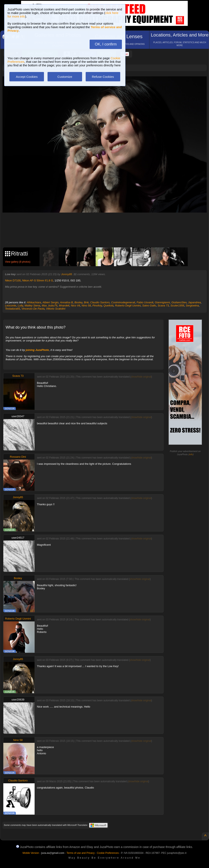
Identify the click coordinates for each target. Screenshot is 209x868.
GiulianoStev (179, 302)
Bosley (78, 302)
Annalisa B (66, 302)
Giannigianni (162, 302)
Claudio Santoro (100, 302)
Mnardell (64, 306)
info (191, 454)
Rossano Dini (18, 457)
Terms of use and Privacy (81, 853)
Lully (20, 306)
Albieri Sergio (51, 302)
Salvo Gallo (149, 306)
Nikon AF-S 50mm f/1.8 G (38, 280)
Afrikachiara (34, 302)
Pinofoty (97, 306)
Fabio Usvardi (145, 302)
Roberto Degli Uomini (128, 306)
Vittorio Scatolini (56, 309)
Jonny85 (67, 274)
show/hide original (141, 377)
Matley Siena (32, 306)
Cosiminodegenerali (123, 302)
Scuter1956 (177, 306)
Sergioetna (192, 306)
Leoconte (11, 306)
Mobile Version (31, 853)
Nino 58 (86, 306)
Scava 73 (163, 306)
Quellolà (109, 306)
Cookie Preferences (108, 853)
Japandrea (194, 302)
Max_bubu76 (49, 306)
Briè (86, 302)
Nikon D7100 (13, 280)
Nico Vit (76, 306)
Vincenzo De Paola (33, 309)
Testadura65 (13, 309)
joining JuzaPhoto (37, 350)
